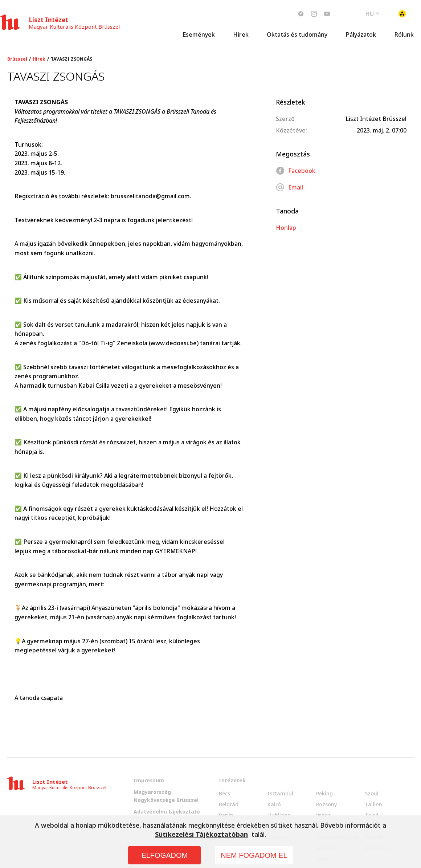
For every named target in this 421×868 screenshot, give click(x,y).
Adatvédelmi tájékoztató (167, 812)
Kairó (274, 804)
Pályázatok (361, 34)
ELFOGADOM (164, 855)
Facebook (296, 171)
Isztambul (280, 793)
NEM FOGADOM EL (254, 855)
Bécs (224, 793)
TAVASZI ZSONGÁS (71, 59)
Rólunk (404, 34)
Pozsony (326, 804)
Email (289, 187)
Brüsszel (17, 59)
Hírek (241, 34)
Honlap (286, 228)
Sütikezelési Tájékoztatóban (201, 834)
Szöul (372, 793)
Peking (324, 793)
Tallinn (373, 804)
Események (199, 34)
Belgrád (229, 804)
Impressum (149, 780)
